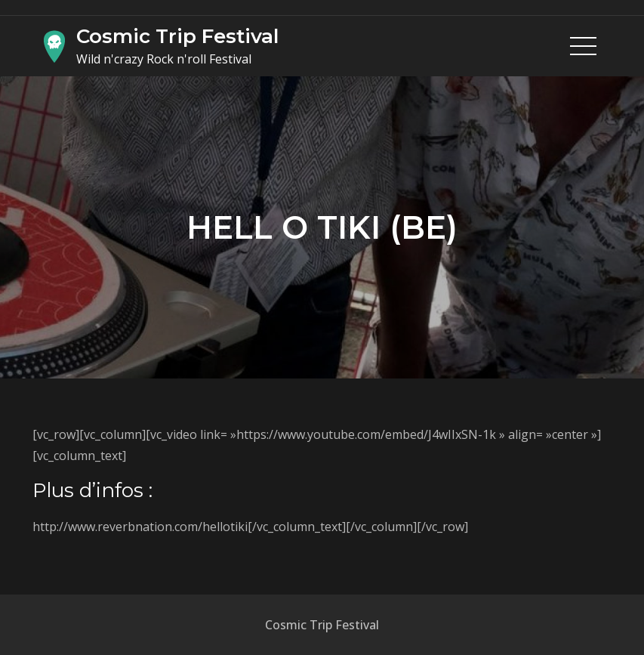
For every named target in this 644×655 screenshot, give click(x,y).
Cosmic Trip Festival (177, 36)
